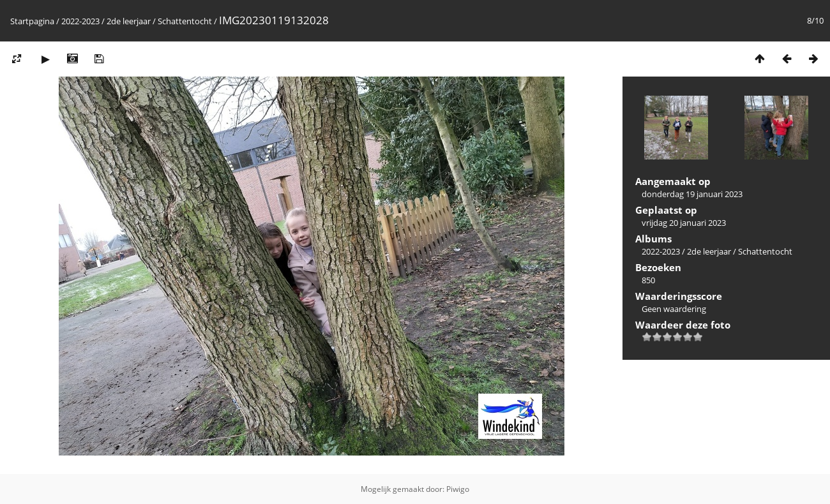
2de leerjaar (129, 21)
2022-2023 (80, 21)
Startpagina (32, 21)
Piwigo (458, 489)
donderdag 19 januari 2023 (692, 194)
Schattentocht (185, 21)
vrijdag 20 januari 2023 (684, 223)
